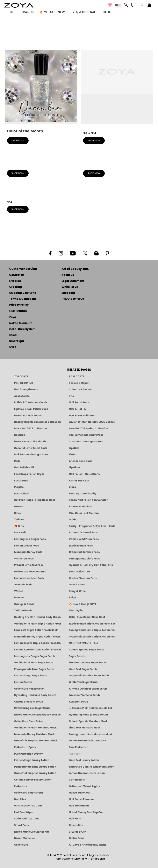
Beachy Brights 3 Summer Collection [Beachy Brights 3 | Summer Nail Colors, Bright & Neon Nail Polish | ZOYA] (37, 422)
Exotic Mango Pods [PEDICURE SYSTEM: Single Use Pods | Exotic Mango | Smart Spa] (81, 546)
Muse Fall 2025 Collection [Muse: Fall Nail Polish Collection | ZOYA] (31, 429)
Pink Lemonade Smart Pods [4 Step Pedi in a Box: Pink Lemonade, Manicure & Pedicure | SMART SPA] (86, 435)
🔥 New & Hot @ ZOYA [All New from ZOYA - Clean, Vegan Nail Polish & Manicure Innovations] (83, 604)
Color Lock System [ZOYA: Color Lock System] (81, 389)
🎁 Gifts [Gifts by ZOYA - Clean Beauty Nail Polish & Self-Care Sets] (19, 526)
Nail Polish (75, 754)
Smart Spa (17, 341)
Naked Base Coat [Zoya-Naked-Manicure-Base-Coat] (80, 793)
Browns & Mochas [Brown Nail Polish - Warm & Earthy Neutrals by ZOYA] (80, 507)
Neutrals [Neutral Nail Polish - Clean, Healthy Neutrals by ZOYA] (20, 435)
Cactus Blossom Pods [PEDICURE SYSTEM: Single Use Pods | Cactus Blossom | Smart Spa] (83, 578)
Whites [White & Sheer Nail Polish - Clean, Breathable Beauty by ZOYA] (19, 591)
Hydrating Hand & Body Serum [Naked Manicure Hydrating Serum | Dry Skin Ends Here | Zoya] (88, 715)
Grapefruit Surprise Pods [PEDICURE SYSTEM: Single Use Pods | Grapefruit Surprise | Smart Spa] (84, 552)
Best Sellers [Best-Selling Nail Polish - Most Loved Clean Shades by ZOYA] (21, 494)
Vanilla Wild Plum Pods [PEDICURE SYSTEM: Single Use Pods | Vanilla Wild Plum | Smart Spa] (84, 539)
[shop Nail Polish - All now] (117, 90)
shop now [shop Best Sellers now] (18, 209)
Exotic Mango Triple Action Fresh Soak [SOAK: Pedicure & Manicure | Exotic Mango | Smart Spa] (92, 624)
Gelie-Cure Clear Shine (29, 721)
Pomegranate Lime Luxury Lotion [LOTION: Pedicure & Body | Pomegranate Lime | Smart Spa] (35, 767)
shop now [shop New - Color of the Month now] (18, 141)
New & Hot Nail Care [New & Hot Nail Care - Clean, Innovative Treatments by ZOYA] (82, 416)
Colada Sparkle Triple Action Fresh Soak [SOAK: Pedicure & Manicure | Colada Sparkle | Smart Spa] (37, 650)
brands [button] (27, 12)
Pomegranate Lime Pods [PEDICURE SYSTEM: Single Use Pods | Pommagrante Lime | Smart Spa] (84, 559)
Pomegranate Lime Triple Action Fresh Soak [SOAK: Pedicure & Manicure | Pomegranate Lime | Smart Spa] (92, 630)
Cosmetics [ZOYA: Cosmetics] (76, 825)
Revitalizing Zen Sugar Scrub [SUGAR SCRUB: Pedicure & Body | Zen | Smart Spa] (32, 708)
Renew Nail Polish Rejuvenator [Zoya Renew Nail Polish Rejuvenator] (88, 500)
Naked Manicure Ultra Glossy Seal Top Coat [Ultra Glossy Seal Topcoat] (37, 715)
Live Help (15, 281)
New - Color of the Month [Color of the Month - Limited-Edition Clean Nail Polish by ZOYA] (30, 442)
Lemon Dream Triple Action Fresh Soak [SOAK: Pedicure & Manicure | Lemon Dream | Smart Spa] (37, 643)
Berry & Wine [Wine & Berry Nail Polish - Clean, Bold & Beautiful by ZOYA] (77, 591)
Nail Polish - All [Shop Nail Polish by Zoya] (24, 467)
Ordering (16, 287)
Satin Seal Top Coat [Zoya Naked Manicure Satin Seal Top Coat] (27, 819)
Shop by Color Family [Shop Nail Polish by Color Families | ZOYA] (83, 494)
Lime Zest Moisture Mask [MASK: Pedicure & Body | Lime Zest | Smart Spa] (85, 728)
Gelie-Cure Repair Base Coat (87, 617)
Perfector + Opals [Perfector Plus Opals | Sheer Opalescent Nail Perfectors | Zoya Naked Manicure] (25, 747)
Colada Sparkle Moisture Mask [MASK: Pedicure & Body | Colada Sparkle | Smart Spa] (88, 721)
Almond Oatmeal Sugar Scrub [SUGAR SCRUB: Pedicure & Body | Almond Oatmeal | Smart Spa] (88, 689)
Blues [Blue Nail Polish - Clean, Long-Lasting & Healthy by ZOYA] (72, 487)
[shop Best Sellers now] (41, 197)
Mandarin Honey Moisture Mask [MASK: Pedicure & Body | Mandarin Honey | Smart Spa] (34, 734)
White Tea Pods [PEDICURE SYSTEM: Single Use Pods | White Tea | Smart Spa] (24, 559)
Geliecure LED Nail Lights (84, 786)
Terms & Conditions (23, 299)
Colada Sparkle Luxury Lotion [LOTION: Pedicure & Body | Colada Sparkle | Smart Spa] (33, 780)
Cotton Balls (77, 780)
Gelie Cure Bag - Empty (29, 793)
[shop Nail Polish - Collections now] (41, 165)
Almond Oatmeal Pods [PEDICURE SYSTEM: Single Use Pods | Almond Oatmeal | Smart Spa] (83, 532)
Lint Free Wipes (24, 812)
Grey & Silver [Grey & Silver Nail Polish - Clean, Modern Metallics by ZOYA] (77, 585)
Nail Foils (75, 819)
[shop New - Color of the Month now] (41, 92)
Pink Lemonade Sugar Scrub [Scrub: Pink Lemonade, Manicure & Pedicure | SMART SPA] (32, 454)
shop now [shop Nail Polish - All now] (94, 141)
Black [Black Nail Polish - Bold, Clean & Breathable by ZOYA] (18, 513)
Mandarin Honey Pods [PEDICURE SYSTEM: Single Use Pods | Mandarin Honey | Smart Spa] (28, 552)
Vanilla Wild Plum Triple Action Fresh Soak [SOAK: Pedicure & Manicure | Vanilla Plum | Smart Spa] (37, 624)
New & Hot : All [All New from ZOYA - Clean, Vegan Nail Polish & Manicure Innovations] (78, 409)
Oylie (13, 347)
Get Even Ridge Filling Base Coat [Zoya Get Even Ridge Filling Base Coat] (35, 500)
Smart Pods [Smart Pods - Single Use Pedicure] (21, 825)
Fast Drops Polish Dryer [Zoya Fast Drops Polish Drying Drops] (29, 474)
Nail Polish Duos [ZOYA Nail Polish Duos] (79, 402)
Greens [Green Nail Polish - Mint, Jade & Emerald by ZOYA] (19, 507)
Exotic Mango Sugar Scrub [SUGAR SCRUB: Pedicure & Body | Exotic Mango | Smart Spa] (31, 676)
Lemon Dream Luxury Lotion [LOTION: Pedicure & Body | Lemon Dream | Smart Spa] (87, 773)
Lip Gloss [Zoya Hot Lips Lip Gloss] (75, 467)
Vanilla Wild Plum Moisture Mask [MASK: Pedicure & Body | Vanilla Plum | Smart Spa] (35, 728)
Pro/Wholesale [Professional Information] (84, 12)
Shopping (68, 293)
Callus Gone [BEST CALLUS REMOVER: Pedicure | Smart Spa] (77, 838)
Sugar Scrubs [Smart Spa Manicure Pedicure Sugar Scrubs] (77, 656)
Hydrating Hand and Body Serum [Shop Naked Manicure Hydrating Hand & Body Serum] (35, 695)
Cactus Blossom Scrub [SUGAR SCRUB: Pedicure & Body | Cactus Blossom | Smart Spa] (29, 702)
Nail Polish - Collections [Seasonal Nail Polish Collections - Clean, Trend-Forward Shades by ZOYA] (84, 474)
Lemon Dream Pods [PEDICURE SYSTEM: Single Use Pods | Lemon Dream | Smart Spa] (27, 546)
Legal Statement (73, 281)
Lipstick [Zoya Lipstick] (74, 448)
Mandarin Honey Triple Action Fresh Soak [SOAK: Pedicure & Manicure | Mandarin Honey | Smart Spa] (37, 637)
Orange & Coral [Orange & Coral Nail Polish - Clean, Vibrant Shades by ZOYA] (24, 604)
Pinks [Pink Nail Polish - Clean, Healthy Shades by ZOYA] (72, 454)
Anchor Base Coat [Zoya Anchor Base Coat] (80, 461)
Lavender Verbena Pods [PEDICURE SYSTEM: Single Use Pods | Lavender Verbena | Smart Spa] (29, 578)
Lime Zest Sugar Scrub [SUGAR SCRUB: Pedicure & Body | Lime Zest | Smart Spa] (83, 669)
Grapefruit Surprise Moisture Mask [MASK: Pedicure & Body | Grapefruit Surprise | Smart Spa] (36, 741)
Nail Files (20, 799)
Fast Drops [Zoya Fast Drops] (21, 481)
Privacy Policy (19, 305)
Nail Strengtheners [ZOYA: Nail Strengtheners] (26, 389)
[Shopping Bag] (149, 6)
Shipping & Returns (23, 293)
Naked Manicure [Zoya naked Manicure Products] (24, 838)
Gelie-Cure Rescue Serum (30, 572)
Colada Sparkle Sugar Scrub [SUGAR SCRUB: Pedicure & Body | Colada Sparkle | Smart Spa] (87, 650)
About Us (68, 275)
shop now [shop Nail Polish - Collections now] (18, 173)
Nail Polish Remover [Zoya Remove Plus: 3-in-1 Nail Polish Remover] (82, 799)
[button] (19, 5)
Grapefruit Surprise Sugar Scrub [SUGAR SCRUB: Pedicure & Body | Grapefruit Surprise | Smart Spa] (89, 676)
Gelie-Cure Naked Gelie (29, 689)
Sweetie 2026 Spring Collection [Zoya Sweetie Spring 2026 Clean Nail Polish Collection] (88, 429)
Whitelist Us (70, 287)
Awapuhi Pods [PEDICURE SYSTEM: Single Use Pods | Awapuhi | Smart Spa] (23, 585)
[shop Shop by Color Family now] (117, 165)
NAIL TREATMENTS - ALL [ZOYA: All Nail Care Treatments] (84, 643)
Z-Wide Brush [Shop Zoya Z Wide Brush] (23, 611)
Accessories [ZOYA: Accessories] (22, 396)
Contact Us (17, 275)
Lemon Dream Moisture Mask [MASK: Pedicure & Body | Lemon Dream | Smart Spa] (88, 741)
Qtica (13, 335)
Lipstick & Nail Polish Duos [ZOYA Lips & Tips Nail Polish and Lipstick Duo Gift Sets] (31, 409)
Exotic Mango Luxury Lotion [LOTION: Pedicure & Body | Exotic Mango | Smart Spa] (32, 760)
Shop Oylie (76, 611)
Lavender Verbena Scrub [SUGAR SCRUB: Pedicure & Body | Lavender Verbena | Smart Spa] (84, 695)
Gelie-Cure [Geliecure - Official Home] (21, 845)
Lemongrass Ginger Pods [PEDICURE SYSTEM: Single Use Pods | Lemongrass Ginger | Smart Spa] (30, 539)
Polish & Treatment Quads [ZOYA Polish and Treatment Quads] (31, 402)
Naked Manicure (21, 323)
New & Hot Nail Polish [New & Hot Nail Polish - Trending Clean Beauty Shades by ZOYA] (28, 416)
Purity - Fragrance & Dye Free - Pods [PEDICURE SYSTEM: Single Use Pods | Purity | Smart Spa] (92, 526)
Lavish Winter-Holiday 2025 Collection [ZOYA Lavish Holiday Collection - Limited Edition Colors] (92, 422)
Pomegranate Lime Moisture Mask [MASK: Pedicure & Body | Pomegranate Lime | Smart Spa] (91, 734)
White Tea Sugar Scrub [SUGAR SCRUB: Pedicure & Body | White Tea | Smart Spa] (83, 682)
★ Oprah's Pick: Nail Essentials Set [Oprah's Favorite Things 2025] (90, 708)
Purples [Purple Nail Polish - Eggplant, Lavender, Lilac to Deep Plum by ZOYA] (19, 487)
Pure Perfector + (79, 747)
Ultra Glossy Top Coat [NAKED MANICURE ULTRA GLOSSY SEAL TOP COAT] (28, 806)
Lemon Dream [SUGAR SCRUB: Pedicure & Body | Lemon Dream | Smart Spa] (23, 682)
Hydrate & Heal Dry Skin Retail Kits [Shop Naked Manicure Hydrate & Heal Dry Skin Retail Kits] (91, 565)
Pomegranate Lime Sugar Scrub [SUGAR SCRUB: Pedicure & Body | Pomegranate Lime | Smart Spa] (34, 669)
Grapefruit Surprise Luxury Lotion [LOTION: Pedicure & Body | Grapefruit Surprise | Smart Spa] (35, 773)
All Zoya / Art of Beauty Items (88, 845)
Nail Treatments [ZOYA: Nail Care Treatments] (79, 806)
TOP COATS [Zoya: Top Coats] (21, 376)
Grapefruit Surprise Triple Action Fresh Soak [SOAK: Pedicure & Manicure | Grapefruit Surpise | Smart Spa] (92, 637)
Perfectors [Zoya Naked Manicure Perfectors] (21, 786)
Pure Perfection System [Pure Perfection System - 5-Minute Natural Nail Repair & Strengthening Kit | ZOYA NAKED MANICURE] (29, 754)
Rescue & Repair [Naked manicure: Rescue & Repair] (79, 383)
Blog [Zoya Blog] (107, 12)
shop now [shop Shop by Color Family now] (94, 173)
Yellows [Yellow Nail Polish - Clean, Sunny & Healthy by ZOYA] (19, 520)
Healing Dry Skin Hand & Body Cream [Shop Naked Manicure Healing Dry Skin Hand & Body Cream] (37, 617)
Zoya (13, 317)
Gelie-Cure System (22, 329)
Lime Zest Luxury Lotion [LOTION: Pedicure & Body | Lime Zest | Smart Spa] (84, 760)
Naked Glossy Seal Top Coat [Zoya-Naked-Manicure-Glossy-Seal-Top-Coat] (87, 812)
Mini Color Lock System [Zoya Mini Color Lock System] (84, 513)
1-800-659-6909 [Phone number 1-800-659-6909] (73, 299)
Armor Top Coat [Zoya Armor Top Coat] (79, 481)
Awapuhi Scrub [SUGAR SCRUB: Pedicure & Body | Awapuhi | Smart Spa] (78, 702)
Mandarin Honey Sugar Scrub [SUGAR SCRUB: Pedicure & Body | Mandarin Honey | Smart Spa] (87, 663)
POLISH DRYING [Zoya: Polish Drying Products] (24, 383)
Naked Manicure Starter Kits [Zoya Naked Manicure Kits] (32, 832)
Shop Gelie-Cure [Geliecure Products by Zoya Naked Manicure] (79, 572)
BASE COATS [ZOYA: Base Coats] (77, 376)
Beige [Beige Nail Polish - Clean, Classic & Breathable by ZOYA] (72, 598)
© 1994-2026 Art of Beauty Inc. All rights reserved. (79, 857)
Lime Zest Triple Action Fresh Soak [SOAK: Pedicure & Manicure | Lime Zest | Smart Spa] (36, 630)
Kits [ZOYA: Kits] (71, 396)
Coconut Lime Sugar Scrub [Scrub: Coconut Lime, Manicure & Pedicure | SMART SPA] (86, 442)
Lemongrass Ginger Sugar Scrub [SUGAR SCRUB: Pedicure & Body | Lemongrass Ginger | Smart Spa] (35, 656)
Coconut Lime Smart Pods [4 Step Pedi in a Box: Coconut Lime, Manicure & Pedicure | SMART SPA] (31, 448)
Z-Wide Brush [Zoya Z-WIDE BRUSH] (78, 832)
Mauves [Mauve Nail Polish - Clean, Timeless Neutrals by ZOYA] (19, 598)
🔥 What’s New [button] (52, 12)
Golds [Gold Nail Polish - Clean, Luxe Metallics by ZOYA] (73, 520)
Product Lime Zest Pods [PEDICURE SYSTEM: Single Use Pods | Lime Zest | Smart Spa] (29, 565)
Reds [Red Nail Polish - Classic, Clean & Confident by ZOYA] (17, 461)
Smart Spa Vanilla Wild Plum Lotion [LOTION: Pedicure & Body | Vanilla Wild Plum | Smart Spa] (92, 767)
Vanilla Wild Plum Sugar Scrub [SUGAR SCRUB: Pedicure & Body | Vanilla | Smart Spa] (34, 663)
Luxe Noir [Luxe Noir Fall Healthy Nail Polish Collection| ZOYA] (20, 532)
